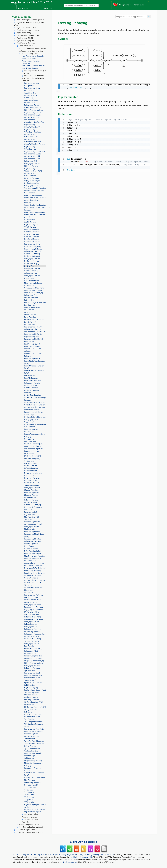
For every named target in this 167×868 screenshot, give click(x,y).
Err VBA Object (30, 315)
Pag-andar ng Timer (32, 736)
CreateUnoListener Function (32, 201)
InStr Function (30, 441)
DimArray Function (32, 281)
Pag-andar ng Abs (31, 83)
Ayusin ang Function (32, 346)
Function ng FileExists (33, 334)
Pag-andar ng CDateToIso (35, 151)
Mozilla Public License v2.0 (81, 857)
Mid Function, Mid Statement (31, 518)
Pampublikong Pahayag (33, 607)
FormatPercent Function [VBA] (34, 372)
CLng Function (30, 176)
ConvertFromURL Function (35, 188)
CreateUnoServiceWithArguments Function (35, 209)
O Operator (29, 592)
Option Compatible (32, 183)
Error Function (30, 317)
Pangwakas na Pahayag (33, 293)
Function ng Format (32, 359)
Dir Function (29, 285)
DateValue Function (32, 242)
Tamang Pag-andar (32, 641)
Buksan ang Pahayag (32, 571)
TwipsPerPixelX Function (34, 741)
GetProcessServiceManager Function (35, 399)
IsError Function (31, 471)
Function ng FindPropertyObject (32, 343)
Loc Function (29, 510)
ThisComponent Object (33, 722)
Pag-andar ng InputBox (34, 449)
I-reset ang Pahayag (32, 631)
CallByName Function (33, 108)
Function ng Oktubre (32, 558)
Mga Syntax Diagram (30, 68)
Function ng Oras (31, 429)
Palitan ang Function (32, 629)
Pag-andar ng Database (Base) (29, 35)
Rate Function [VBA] (32, 617)
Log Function (29, 514)
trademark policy (70, 862)
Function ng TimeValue (33, 731)
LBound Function (31, 490)
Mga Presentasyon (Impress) (28, 30)
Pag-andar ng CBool (32, 112)
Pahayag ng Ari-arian (33, 605)
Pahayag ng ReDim (32, 622)
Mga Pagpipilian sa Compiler (33, 56)
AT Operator (29, 86)
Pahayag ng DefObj (32, 268)
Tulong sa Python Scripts (29, 825)
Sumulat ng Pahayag (32, 783)
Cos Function (29, 193)
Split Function (30, 685)
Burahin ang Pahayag (33, 307)
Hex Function (29, 427)
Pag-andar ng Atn (31, 95)
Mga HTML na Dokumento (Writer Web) (29, 24)
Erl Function (29, 310)
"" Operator (29, 800)
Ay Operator (29, 461)
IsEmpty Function (31, 468)
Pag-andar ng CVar (32, 224)
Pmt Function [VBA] (32, 597)
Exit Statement (30, 322)
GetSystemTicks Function (34, 407)
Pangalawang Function (33, 656)
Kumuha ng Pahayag (32, 410)
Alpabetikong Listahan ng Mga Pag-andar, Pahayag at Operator (33, 78)
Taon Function (30, 787)
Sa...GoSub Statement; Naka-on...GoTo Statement (35, 567)
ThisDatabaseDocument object (34, 725)
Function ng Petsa (31, 229)
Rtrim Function (30, 653)
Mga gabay (26, 822)
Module (21, 8)
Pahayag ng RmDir (32, 644)
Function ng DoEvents (33, 290)
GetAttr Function (31, 388)
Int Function (29, 454)
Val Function (29, 758)
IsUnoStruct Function (33, 483)
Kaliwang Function (32, 500)
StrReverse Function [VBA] (35, 707)
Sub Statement (30, 712)
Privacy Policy (40, 854)
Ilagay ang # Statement (33, 610)
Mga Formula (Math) (25, 38)
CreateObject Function (33, 195)
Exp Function (29, 324)
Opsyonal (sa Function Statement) (33, 589)
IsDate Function (31, 466)
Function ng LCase (32, 493)
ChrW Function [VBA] (33, 171)
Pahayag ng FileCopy (33, 329)
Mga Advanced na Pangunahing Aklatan (30, 816)
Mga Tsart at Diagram (25, 41)
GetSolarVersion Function (35, 405)
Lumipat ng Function (32, 714)
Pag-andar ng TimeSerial (34, 729)
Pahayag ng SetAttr (32, 666)
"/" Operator (29, 797)
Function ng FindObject (34, 339)
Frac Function (30, 376)
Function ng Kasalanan (33, 675)
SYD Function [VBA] (32, 717)
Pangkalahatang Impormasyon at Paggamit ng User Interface (32, 50)
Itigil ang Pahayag (31, 697)
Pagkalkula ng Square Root (35, 690)
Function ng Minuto (32, 522)
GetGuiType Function (33, 395)
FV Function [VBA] (32, 385)
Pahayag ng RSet (31, 651)
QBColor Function (31, 614)
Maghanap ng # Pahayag (34, 661)
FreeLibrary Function (32, 380)
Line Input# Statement (33, 507)
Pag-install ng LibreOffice (27, 830)
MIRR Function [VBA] (33, 524)
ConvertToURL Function (34, 190)
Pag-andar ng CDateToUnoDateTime (33, 126)
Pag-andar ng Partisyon (34, 595)
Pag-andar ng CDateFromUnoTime (32, 131)
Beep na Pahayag (31, 100)
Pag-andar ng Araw (32, 244)
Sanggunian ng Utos (30, 53)
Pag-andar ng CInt (32, 173)
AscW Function (30, 93)
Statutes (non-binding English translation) (65, 854)
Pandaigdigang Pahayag (34, 412)
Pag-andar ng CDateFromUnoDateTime (34, 121)
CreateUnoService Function (35, 205)
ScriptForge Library (32, 819)
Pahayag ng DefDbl (32, 259)
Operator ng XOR (31, 785)
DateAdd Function (31, 232)
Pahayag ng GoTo (31, 419)
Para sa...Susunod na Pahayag (33, 350)
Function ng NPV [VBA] (34, 553)
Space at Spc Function (33, 680)
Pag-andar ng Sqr (31, 687)
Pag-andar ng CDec (32, 159)
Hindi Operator (30, 546)
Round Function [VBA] (33, 649)
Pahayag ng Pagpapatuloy (34, 634)
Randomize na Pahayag (33, 619)
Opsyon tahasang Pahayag (35, 580)
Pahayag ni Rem (31, 627)
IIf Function (29, 432)
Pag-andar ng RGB (32, 636)
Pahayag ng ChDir (31, 161)
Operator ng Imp (31, 439)
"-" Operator (29, 790)
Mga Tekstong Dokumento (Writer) (31, 20)
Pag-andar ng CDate (32, 154)
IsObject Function (31, 480)
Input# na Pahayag (32, 451)
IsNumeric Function (32, 478)
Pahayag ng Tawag (32, 105)
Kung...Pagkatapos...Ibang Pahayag (35, 435)
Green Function (30, 422)
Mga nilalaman (21, 17)
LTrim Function (30, 497)
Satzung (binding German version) (99, 854)
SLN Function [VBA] (32, 678)
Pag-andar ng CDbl (32, 156)
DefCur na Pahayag (32, 254)
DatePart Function (31, 237)
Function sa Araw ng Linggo (32, 769)
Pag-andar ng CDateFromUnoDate (32, 140)
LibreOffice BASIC (26, 46)
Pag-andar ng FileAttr (33, 327)
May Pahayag (29, 780)
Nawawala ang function (34, 473)
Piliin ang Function (32, 166)
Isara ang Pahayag (31, 178)
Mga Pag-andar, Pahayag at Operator (34, 72)
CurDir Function (31, 222)
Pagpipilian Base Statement (35, 573)
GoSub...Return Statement (35, 417)
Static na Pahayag (31, 695)
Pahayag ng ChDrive (32, 164)
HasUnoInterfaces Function (35, 424)
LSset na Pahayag (31, 495)
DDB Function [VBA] (33, 246)
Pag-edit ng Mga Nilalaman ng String (35, 806)
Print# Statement (31, 602)
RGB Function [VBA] (32, 639)
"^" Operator (29, 802)
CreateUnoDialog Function (35, 198)
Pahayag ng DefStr (32, 273)
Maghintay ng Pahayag (33, 761)
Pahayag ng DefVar (32, 276)
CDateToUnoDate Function (35, 144)
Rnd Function (30, 646)
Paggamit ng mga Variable (35, 809)
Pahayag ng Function (33, 383)
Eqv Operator (30, 305)
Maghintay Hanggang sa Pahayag (34, 764)
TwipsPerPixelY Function (34, 744)
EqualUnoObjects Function (35, 302)
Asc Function (29, 90)
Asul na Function (31, 103)
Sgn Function (29, 670)
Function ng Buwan (32, 532)
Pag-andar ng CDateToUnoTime (31, 136)
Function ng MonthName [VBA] (34, 535)
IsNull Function (30, 475)
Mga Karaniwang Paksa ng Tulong (30, 832)
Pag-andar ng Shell (32, 673)
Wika (47, 8)
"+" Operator (29, 795)
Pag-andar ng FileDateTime (35, 332)
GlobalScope (29, 98)
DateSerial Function (32, 239)
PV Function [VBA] (32, 612)
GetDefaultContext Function (32, 391)
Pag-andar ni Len (31, 502)
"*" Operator (29, 792)
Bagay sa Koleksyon (32, 181)
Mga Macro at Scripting (26, 43)
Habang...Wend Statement (35, 778)
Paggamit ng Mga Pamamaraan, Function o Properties (31, 61)
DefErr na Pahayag (32, 261)
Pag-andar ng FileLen (33, 337)
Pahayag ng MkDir (31, 527)
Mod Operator (30, 529)
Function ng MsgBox (32, 539)
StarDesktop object (32, 692)
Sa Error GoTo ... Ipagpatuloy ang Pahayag (34, 562)
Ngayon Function (31, 549)
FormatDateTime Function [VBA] (35, 362)
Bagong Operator (31, 544)
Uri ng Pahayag (30, 746)
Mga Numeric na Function (34, 556)
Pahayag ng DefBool (32, 251)
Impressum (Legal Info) (23, 854)
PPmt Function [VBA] (33, 600)
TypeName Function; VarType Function (32, 750)
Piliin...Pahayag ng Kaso (34, 110)
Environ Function (31, 298)
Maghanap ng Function (33, 658)
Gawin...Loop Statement (34, 288)
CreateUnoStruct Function (35, 212)
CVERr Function (31, 227)
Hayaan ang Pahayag (32, 505)
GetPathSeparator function (35, 402)
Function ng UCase (32, 756)
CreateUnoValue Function (35, 215)
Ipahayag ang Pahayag (33, 249)
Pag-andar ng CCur (32, 117)
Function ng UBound (32, 753)
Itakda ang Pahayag (32, 668)
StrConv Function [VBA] (34, 702)
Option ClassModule (32, 575)
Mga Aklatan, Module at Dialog (34, 66)
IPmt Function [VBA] (32, 456)
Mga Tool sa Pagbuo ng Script (31, 827)
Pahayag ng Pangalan (33, 541)
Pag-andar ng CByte (32, 115)
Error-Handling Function (34, 320)
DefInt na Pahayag (32, 263)
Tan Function (29, 719)
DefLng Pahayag (31, 266)
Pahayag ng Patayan (32, 488)
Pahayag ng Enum (31, 295)
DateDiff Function (31, 234)
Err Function (29, 312)
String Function (30, 709)
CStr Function (30, 220)
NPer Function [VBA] (33, 551)
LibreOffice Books (83, 842)
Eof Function (29, 300)
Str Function (29, 705)
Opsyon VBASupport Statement (33, 584)
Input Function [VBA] (33, 446)
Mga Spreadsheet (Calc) (26, 27)
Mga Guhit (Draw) (24, 33)
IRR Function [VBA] (32, 458)
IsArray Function (31, 463)
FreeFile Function (31, 378)
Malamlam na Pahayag (33, 283)
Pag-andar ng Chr (31, 168)
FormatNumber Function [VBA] (34, 367)
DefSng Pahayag (31, 271)
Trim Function (30, 739)
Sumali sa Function (32, 485)
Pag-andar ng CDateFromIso (30, 148)
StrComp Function (31, 700)
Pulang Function (31, 624)
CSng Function (30, 217)
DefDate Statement (32, 256)
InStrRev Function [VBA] (34, 444)
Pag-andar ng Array (32, 88)
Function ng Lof (30, 512)
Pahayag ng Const (31, 185)
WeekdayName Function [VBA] (34, 774)
